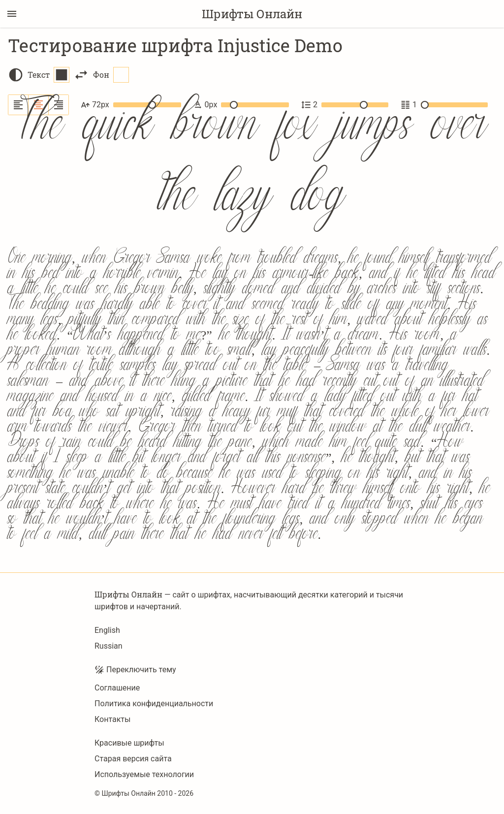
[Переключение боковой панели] (12, 14)
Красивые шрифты (129, 743)
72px (131, 105)
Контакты (112, 719)
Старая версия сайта (133, 759)
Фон (111, 75)
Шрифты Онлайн (252, 14)
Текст (48, 75)
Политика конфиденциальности (154, 704)
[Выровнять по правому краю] (59, 105)
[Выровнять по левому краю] (18, 105)
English (107, 630)
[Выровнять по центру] (39, 105)
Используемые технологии (144, 774)
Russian (109, 646)
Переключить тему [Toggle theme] (135, 670)
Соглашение (117, 688)
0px (241, 105)
